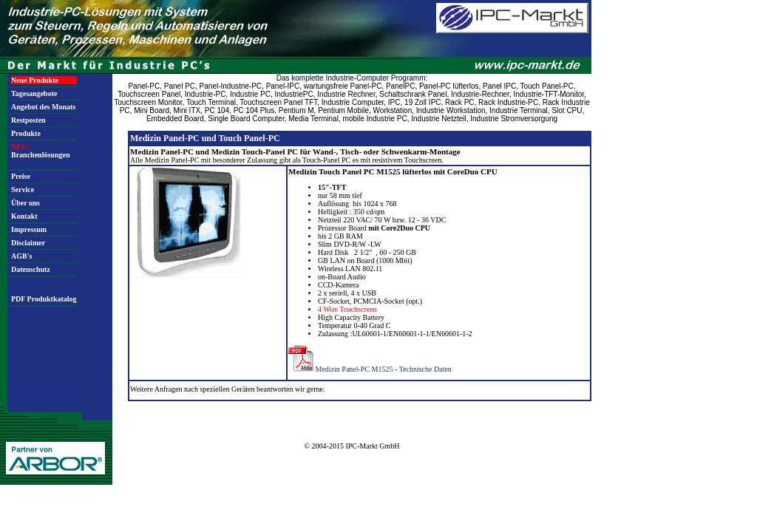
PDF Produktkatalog (44, 299)
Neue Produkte (35, 80)
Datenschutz (31, 269)
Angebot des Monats (43, 107)
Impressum (29, 229)
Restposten (28, 120)
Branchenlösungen (40, 151)
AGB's (21, 256)
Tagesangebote (34, 93)
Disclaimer (28, 243)
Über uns (26, 203)
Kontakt (24, 216)
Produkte (26, 133)
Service (23, 190)
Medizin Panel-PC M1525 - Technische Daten (384, 369)
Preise (21, 176)
